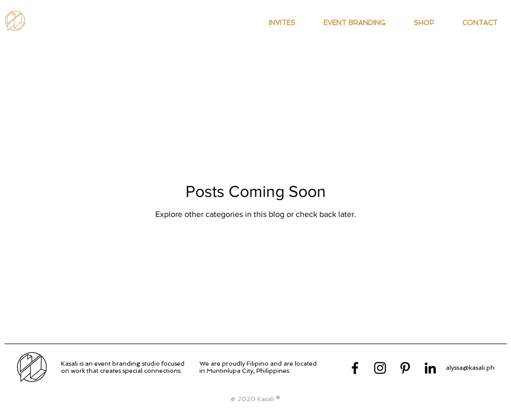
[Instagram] (380, 368)
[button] (282, 23)
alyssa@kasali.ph (470, 368)
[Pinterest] (405, 368)
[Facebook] (355, 368)
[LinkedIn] (430, 368)
